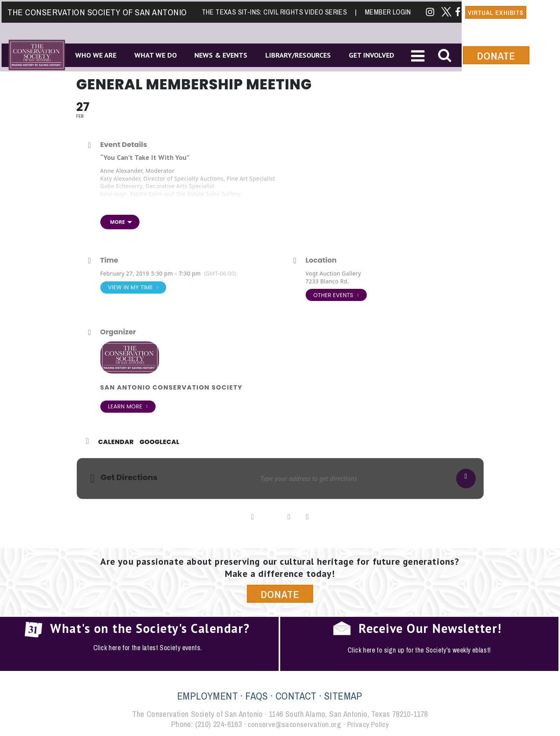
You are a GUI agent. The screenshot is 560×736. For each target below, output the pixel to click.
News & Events (224, 54)
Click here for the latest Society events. (148, 648)
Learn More (128, 407)
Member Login (389, 10)
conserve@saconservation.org (294, 724)
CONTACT (296, 696)
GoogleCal (159, 442)
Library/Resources (303, 54)
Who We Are (95, 54)
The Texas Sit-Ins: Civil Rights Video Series (279, 10)
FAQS (257, 696)
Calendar (116, 442)
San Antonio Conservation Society (171, 387)
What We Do (157, 54)
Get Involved (378, 54)
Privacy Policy (370, 724)
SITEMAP (343, 696)
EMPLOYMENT (208, 696)
